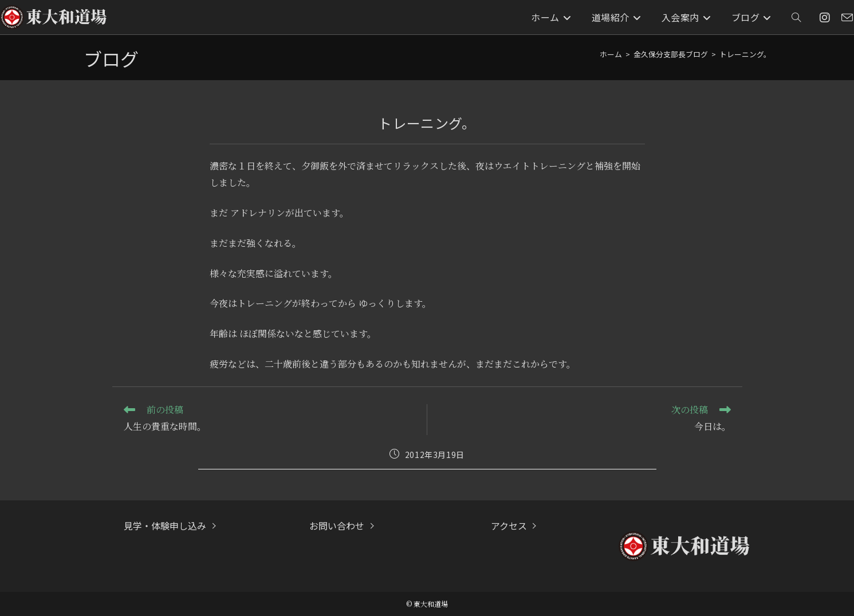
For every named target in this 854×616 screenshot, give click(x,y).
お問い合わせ (337, 526)
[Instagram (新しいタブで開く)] (825, 17)
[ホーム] (611, 54)
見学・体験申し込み (165, 526)
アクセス (509, 526)
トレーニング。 (745, 54)
